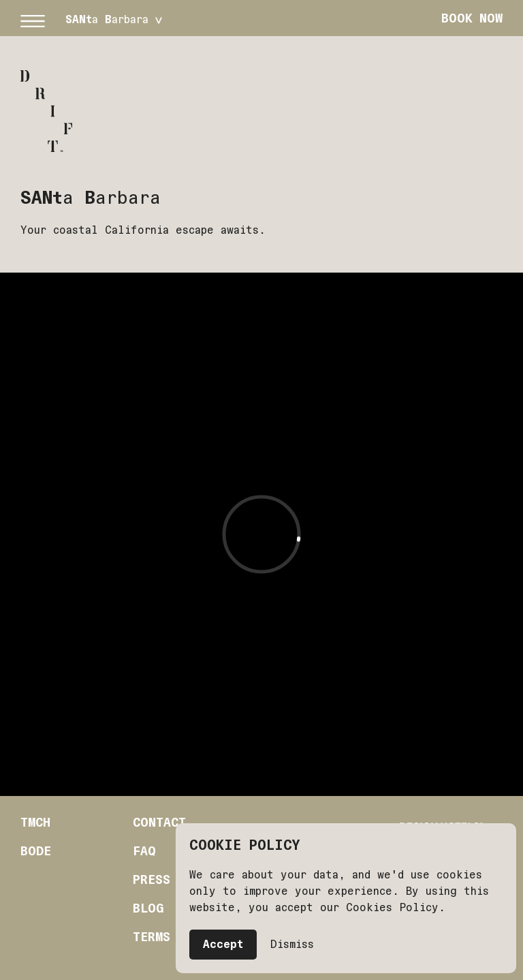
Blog (148, 908)
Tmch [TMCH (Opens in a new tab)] (35, 823)
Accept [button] (223, 944)
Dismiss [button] (292, 944)
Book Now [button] (472, 18)
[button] (33, 18)
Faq (144, 851)
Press (152, 880)
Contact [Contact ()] (159, 823)
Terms (152, 937)
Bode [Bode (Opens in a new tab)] (36, 851)
